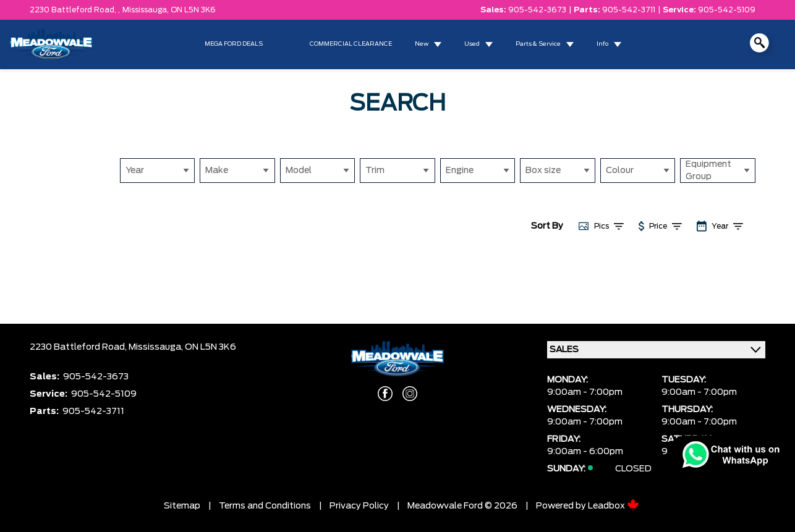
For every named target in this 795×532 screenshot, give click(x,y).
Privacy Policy (359, 506)
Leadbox (614, 506)
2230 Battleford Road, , (75, 10)
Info (602, 44)
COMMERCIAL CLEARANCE (351, 44)
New (422, 44)
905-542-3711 (629, 10)
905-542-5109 (727, 10)
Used (472, 44)
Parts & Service (538, 44)
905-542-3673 (537, 10)
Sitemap (182, 506)
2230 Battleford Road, (79, 347)
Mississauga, (147, 10)
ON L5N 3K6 (193, 10)
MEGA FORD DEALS (234, 44)
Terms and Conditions (265, 506)
